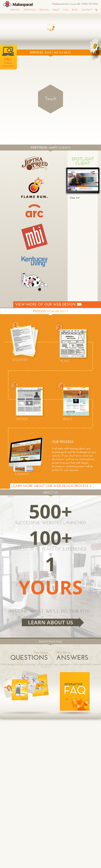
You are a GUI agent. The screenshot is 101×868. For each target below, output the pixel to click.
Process (44, 10)
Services (15, 10)
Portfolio (30, 10)
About (56, 10)
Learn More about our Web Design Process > (52, 486)
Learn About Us (50, 622)
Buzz (75, 10)
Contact (87, 10)
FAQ (66, 10)
